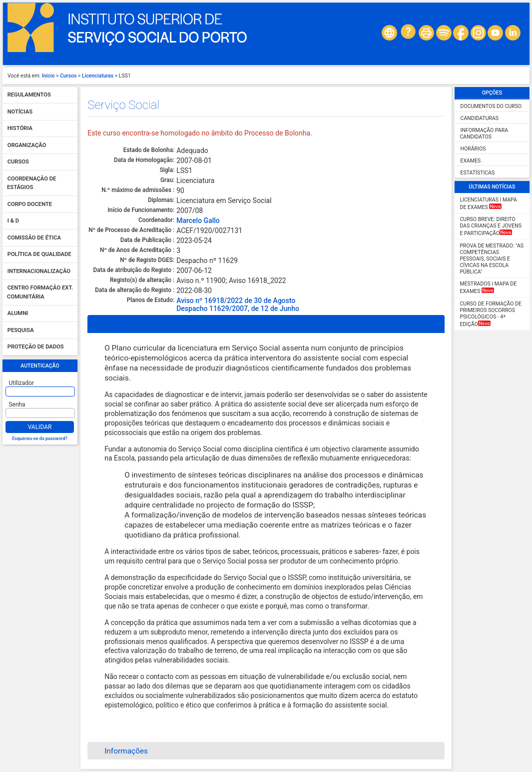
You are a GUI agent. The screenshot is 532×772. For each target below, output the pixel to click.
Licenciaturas (98, 76)
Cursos (68, 76)
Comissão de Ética (34, 238)
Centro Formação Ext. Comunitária (40, 293)
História (20, 129)
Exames (471, 161)
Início (48, 76)
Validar (40, 427)
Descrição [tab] (115, 324)
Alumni (18, 314)
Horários (473, 149)
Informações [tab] (120, 751)
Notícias (20, 112)
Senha (17, 404)
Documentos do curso (491, 106)
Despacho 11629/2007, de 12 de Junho (238, 308)
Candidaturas (480, 118)
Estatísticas (478, 173)
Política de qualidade (39, 255)
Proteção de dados (36, 347)
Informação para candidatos (484, 133)
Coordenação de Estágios (31, 183)
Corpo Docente (30, 204)
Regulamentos (29, 95)
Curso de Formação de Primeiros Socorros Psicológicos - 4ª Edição (491, 314)
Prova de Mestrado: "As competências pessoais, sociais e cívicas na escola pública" (492, 259)
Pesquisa (21, 330)
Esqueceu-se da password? (40, 438)
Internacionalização (39, 271)
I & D (13, 221)
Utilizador (21, 383)
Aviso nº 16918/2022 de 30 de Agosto (236, 300)
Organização (27, 145)
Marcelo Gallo (198, 220)
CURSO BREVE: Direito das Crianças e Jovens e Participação (491, 226)
